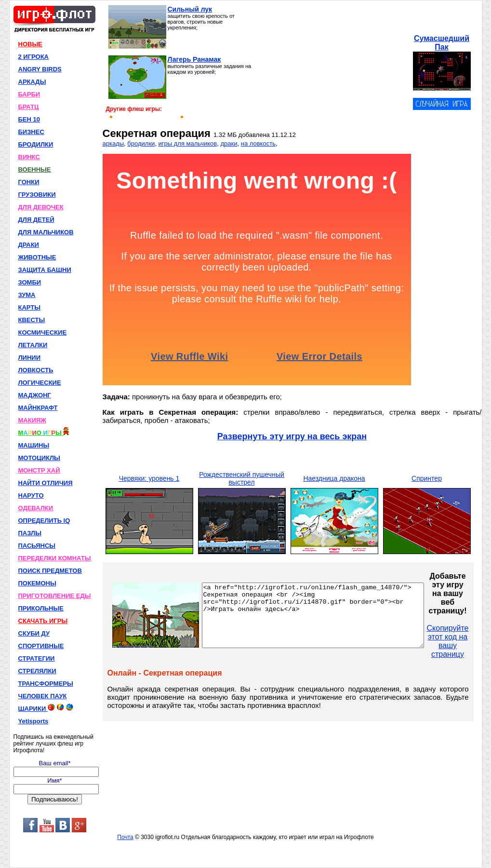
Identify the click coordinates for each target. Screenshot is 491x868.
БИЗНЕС (31, 132)
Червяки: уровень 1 (149, 478)
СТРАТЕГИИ (37, 658)
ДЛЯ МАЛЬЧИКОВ (46, 232)
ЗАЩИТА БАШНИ (45, 270)
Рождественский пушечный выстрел (242, 478)
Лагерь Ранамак (194, 59)
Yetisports (33, 721)
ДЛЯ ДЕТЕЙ (36, 220)
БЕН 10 (29, 119)
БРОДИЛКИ (36, 144)
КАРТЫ (30, 307)
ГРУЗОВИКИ (37, 195)
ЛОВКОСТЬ (36, 370)
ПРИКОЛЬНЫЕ (41, 608)
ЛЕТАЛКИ (33, 345)
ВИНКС (29, 157)
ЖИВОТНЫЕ (37, 257)
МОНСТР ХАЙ (39, 470)
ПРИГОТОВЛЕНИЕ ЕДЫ (55, 596)
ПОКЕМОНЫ (37, 583)
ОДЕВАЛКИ (36, 508)
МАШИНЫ (34, 445)
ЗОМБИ (30, 282)
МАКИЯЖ (33, 420)
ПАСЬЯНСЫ (37, 546)
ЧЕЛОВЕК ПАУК (43, 696)
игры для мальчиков (188, 143)
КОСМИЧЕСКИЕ (43, 332)
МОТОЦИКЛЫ (39, 458)
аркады (113, 143)
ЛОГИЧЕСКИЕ (40, 383)
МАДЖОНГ (35, 395)
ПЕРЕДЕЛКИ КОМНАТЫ (55, 558)
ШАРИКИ (46, 708)
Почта (125, 837)
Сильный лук (190, 9)
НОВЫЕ (30, 44)
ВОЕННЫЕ (35, 170)
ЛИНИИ (30, 358)
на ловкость (258, 143)
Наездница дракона (334, 478)
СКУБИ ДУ (34, 633)
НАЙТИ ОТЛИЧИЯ (46, 483)
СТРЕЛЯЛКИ (37, 671)
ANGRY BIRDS (40, 69)
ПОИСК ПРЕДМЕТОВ (50, 571)
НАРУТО (31, 495)
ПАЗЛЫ (30, 533)
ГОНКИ (29, 182)
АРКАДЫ (32, 82)
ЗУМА (27, 295)
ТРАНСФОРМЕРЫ (46, 684)
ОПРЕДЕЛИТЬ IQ (44, 521)
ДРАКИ (29, 245)
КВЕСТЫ (32, 320)
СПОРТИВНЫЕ (41, 646)
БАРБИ (29, 94)
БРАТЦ (29, 107)
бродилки (141, 143)
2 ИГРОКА (34, 57)
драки (229, 143)
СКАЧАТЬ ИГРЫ (43, 621)
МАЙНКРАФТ (38, 408)
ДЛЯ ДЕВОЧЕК (41, 207)
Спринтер (427, 478)
